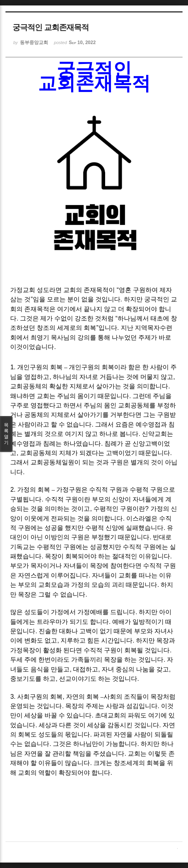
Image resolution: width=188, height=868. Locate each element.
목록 (6, 434)
